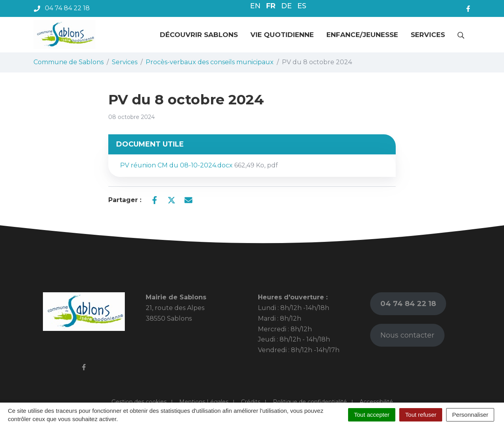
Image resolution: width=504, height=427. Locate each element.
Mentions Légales (204, 402)
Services (428, 35)
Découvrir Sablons (199, 35)
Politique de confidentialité (310, 402)
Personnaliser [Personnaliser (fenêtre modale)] (470, 415)
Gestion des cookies (139, 402)
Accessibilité (376, 402)
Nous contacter (407, 335)
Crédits (251, 402)
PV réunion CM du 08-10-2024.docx (199, 165)
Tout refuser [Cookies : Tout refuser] (421, 415)
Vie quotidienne (282, 35)
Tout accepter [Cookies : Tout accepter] (372, 415)
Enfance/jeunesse (362, 35)
